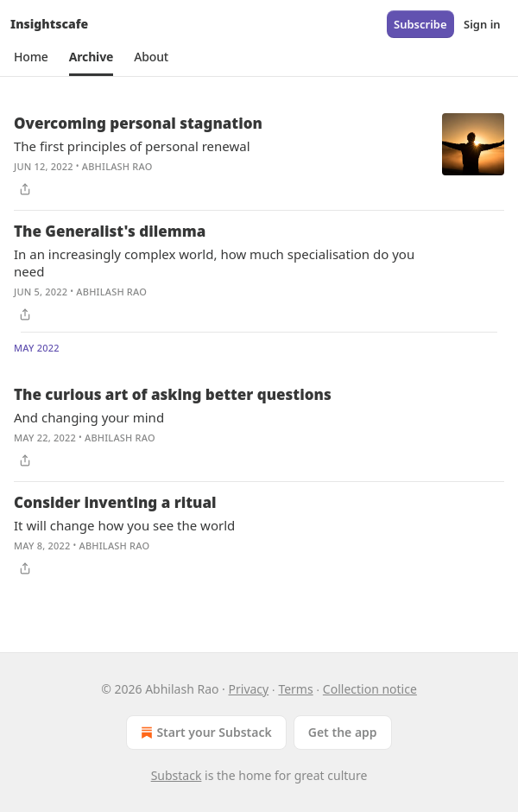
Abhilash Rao (117, 166)
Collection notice (370, 689)
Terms (295, 689)
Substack (177, 775)
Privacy (249, 689)
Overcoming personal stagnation (138, 123)
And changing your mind (89, 417)
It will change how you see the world (124, 525)
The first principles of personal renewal (132, 146)
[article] (259, 156)
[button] (31, 57)
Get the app (343, 732)
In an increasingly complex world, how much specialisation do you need (214, 263)
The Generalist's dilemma (110, 231)
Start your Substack (204, 733)
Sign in (482, 24)
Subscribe (420, 24)
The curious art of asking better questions (173, 394)
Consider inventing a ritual (115, 502)
